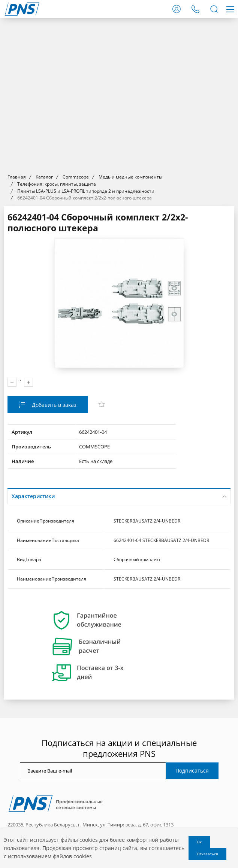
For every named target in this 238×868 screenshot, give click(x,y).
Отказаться (207, 854)
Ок (199, 842)
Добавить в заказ (53, 405)
